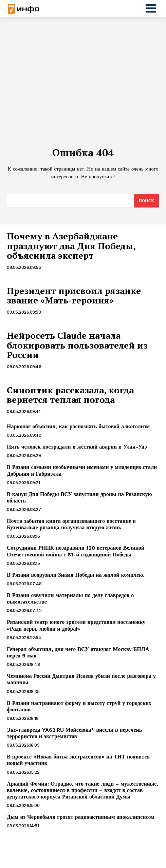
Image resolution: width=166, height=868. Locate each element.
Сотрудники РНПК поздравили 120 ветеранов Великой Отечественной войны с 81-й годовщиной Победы (76, 551)
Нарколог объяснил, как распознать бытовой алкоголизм (78, 426)
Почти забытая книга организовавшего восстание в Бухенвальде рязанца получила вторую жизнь (71, 524)
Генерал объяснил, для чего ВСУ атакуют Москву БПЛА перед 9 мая (78, 652)
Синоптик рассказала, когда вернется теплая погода (70, 395)
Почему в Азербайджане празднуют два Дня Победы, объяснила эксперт (71, 246)
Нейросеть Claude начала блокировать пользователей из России (77, 345)
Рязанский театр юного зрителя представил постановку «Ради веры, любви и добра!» (76, 625)
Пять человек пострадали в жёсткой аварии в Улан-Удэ (77, 447)
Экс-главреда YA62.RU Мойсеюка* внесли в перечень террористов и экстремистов (74, 733)
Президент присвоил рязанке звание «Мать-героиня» (74, 295)
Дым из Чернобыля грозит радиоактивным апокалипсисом (81, 817)
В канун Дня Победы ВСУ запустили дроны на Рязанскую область (79, 497)
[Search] (146, 201)
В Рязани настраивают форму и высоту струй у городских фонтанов (79, 706)
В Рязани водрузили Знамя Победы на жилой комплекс (76, 575)
